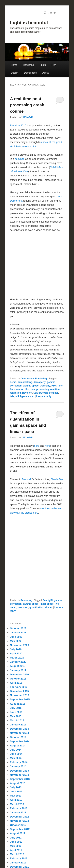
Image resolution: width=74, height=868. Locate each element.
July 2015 (16, 708)
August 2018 (18, 666)
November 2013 (20, 775)
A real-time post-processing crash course (27, 105)
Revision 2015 (18, 125)
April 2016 (16, 683)
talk (12, 396)
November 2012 (20, 821)
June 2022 (16, 637)
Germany (45, 386)
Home (14, 65)
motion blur (23, 389)
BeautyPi (27, 479)
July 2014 (16, 750)
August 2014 (18, 746)
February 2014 (19, 762)
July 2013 (16, 787)
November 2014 (20, 733)
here (37, 446)
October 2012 (18, 825)
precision (23, 607)
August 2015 (18, 704)
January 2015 (18, 725)
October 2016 (18, 679)
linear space (47, 604)
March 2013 (17, 804)
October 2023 (18, 628)
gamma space (31, 386)
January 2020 (18, 662)
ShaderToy (57, 479)
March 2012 (17, 854)
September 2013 (20, 779)
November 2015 (20, 695)
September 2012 (20, 829)
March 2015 (17, 720)
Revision (27, 393)
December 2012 (19, 817)
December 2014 (19, 729)
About (45, 73)
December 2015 (19, 691)
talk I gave (21, 396)
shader (49, 607)
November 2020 (20, 645)
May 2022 (16, 641)
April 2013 (16, 800)
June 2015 (16, 712)
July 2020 (16, 649)
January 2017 (18, 670)
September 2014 (20, 741)
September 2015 (20, 699)
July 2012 (16, 838)
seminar (19, 159)
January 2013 (18, 812)
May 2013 (16, 796)
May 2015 (16, 716)
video (31, 396)
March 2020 (17, 658)
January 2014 (18, 766)
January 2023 (18, 632)
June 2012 (16, 842)
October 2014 (18, 737)
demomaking (25, 382)
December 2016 (19, 674)
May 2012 (16, 846)
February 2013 (19, 808)
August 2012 (18, 833)
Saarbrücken (41, 393)
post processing (40, 389)
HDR (54, 386)
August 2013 (18, 783)
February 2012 (19, 858)
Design (15, 73)
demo (13, 382)
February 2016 (19, 687)
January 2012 (18, 863)
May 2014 (16, 758)
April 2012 (16, 850)
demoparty (40, 382)
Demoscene (30, 73)
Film (54, 65)
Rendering (28, 65)
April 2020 (16, 653)
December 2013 (19, 771)
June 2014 (16, 754)
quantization (36, 607)
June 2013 (16, 791)
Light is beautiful (29, 23)
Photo (43, 65)
